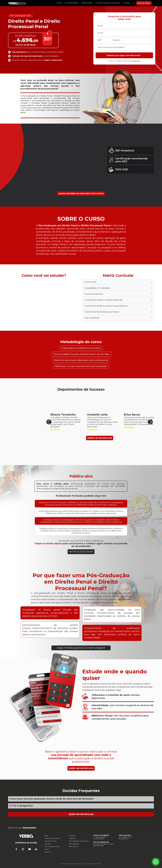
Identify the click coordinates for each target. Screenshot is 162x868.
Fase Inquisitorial (118, 318)
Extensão (48, 844)
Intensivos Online (51, 841)
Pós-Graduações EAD (52, 847)
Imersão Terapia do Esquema (108, 3)
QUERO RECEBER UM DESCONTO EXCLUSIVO (81, 194)
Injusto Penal (118, 282)
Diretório (48, 852)
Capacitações (87, 3)
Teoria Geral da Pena (118, 294)
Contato (126, 3)
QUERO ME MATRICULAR (100, 438)
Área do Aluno (144, 3)
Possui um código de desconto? (124, 61)
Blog (46, 836)
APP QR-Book (74, 844)
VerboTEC (73, 838)
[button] (150, 422)
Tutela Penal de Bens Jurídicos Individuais (118, 300)
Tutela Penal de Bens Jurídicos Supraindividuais (118, 306)
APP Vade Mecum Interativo (79, 841)
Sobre (59, 3)
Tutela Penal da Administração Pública (118, 312)
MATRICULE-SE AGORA (81, 552)
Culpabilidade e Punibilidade (118, 288)
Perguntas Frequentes (52, 838)
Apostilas (72, 836)
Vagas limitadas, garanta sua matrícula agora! (81, 648)
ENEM (47, 849)
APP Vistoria (73, 847)
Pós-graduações (72, 3)
